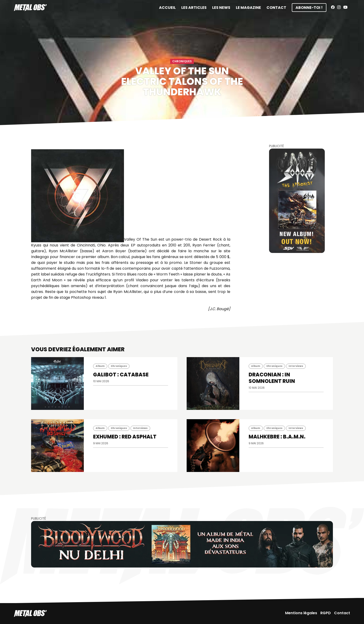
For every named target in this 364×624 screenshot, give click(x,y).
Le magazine (248, 8)
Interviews (296, 366)
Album (100, 366)
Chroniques (182, 61)
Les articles (194, 8)
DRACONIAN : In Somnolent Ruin (272, 378)
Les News (221, 8)
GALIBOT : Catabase (121, 375)
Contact (276, 8)
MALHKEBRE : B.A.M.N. (277, 437)
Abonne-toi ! (309, 8)
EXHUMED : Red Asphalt (125, 437)
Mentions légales (301, 613)
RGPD (326, 613)
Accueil (167, 8)
